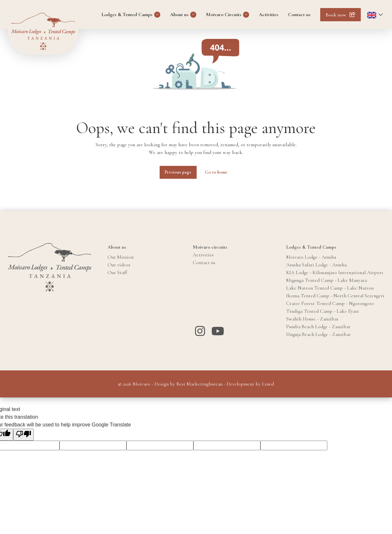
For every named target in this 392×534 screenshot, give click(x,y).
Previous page (178, 172)
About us (179, 14)
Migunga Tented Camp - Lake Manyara (327, 280)
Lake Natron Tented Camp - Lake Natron (330, 288)
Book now (336, 15)
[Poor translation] (23, 435)
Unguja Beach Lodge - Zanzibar (318, 334)
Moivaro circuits (210, 247)
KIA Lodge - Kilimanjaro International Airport (335, 272)
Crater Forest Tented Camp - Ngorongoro (330, 303)
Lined (268, 384)
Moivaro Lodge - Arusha (311, 257)
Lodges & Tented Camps (127, 14)
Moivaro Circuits (224, 14)
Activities (269, 14)
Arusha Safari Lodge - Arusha (316, 265)
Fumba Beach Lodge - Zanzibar (318, 327)
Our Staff (117, 272)
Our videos (119, 265)
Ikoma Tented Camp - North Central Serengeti (335, 296)
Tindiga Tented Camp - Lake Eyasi (322, 311)
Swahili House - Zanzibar (312, 319)
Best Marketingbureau (199, 384)
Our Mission (121, 257)
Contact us (299, 14)
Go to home (216, 172)
